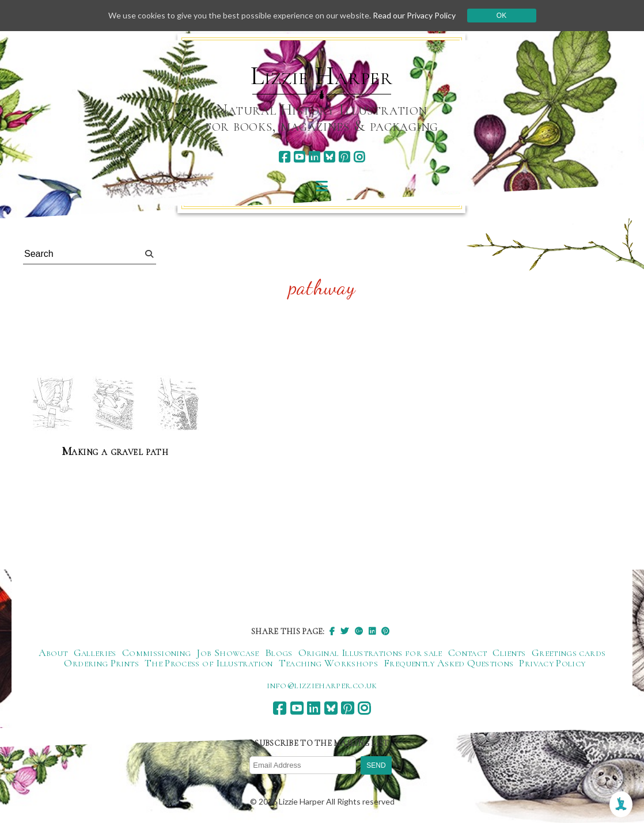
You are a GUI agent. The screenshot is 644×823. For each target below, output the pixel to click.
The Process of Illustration (209, 663)
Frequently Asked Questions (448, 663)
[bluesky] (329, 157)
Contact (468, 653)
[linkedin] (314, 157)
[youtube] (299, 157)
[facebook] (284, 157)
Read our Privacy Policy (414, 15)
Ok (501, 16)
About (53, 653)
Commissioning (157, 653)
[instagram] (359, 157)
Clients (509, 653)
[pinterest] (344, 157)
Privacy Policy (552, 663)
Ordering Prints (101, 663)
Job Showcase (228, 653)
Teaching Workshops (328, 663)
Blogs (279, 653)
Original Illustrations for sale (370, 653)
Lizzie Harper (322, 76)
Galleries (95, 653)
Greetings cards (569, 653)
